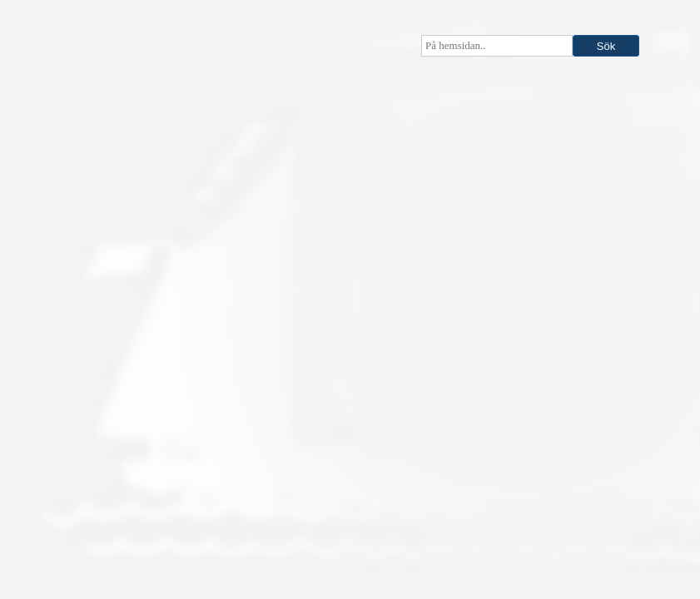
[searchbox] (497, 46)
